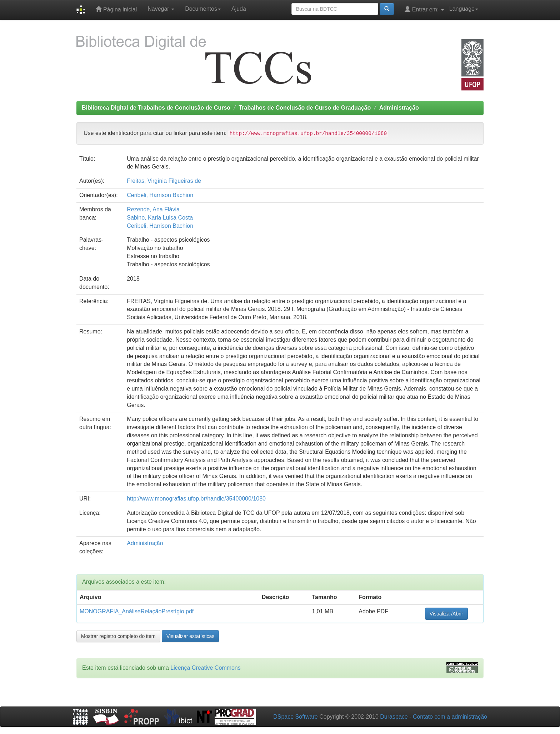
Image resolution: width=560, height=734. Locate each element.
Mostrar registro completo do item (118, 636)
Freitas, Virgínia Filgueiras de (164, 181)
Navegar (161, 9)
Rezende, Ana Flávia (153, 209)
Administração (399, 108)
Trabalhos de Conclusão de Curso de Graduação (305, 108)
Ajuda (239, 9)
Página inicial (116, 9)
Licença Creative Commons (206, 668)
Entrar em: (424, 9)
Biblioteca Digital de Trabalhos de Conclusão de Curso (156, 108)
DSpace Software (296, 717)
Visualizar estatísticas (190, 636)
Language (464, 9)
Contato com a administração (450, 717)
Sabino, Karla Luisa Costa (160, 218)
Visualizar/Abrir (446, 614)
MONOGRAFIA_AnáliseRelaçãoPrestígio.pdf (137, 611)
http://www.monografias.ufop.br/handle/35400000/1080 (196, 499)
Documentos (203, 9)
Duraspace (394, 717)
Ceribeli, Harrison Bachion (160, 195)
